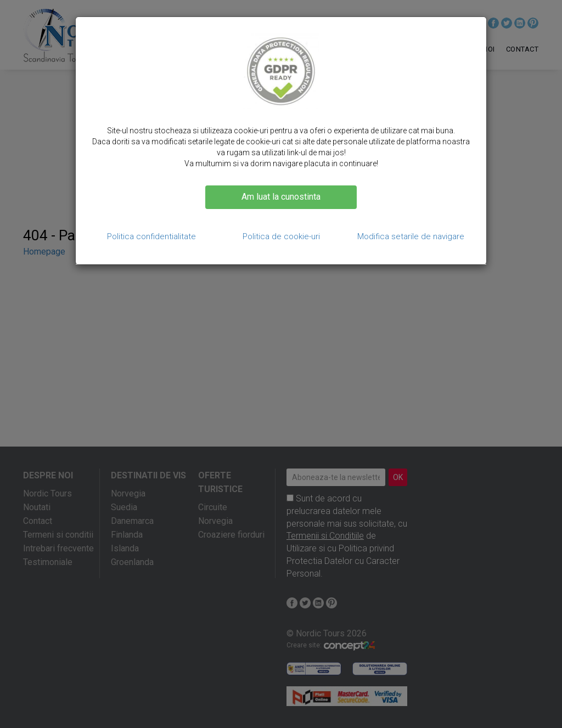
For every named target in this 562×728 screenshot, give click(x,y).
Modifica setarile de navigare (411, 236)
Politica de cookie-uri (281, 236)
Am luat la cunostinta (281, 197)
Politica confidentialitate (151, 236)
